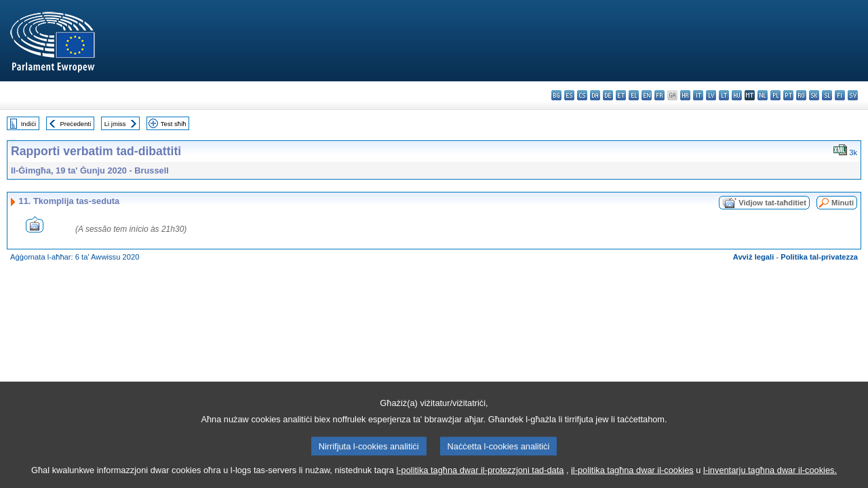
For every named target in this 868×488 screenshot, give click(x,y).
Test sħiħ (174, 124)
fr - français (659, 95)
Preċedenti (75, 124)
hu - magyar (737, 95)
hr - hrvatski (685, 95)
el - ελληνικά (634, 95)
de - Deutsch (608, 95)
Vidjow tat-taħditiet (772, 203)
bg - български (556, 95)
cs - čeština (582, 95)
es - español (569, 95)
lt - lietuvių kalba (724, 95)
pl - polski (775, 95)
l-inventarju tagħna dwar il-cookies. (770, 478)
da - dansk (595, 95)
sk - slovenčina (814, 95)
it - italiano (698, 95)
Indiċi (28, 124)
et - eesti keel (621, 95)
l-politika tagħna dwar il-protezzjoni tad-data (480, 478)
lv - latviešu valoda (711, 95)
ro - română (801, 95)
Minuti (843, 203)
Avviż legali (754, 257)
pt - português (788, 95)
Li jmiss (115, 124)
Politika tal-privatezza (819, 257)
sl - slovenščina (827, 95)
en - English (647, 95)
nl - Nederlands (763, 95)
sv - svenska (853, 95)
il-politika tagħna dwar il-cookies (632, 478)
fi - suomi (840, 95)
